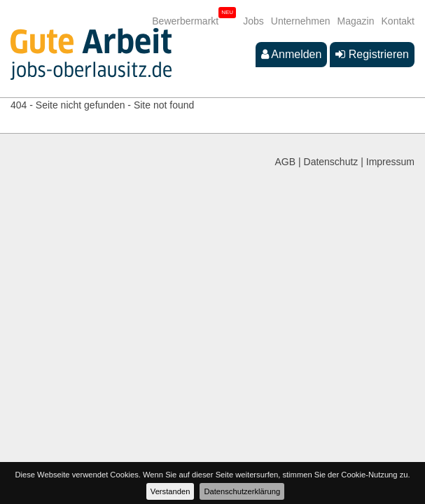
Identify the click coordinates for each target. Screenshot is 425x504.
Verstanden (170, 491)
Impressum (390, 162)
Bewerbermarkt (185, 21)
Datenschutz (331, 162)
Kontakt (398, 21)
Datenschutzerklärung (242, 491)
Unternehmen (301, 21)
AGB (286, 162)
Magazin (356, 21)
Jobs (253, 21)
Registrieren (372, 54)
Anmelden (292, 54)
